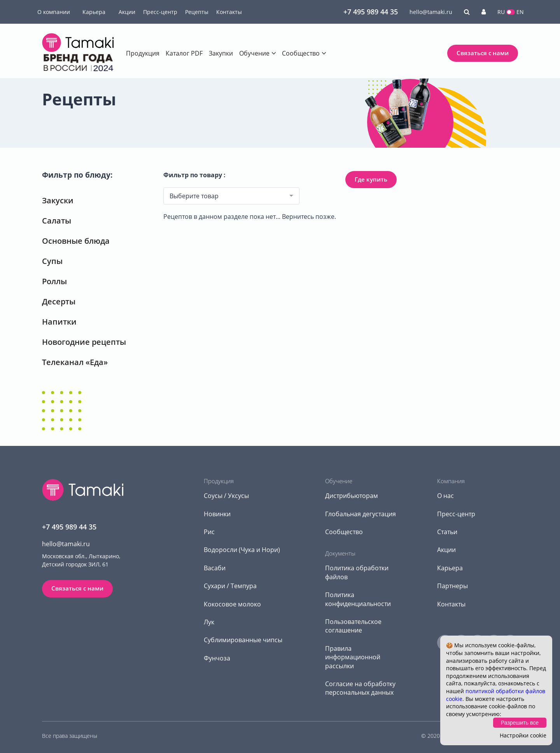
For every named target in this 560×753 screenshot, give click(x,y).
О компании (54, 12)
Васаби (215, 568)
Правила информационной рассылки (353, 657)
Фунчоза (217, 658)
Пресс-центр (160, 12)
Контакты (229, 12)
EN (520, 12)
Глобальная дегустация (360, 514)
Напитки (59, 322)
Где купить (371, 179)
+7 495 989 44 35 (371, 12)
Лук (209, 622)
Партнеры (452, 586)
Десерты (59, 301)
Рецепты (197, 12)
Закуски (58, 200)
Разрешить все (520, 723)
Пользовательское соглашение (353, 626)
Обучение (254, 53)
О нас (445, 496)
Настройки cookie (523, 735)
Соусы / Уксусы (226, 496)
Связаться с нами (483, 53)
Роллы (54, 281)
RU (501, 12)
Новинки (217, 514)
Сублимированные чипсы (243, 640)
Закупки (221, 53)
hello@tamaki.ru (431, 12)
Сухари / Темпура (230, 586)
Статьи (447, 532)
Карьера (94, 12)
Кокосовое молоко (232, 604)
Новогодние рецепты (84, 342)
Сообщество (301, 53)
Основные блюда (76, 241)
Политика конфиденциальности (358, 599)
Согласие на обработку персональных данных (360, 688)
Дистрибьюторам (352, 496)
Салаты (57, 221)
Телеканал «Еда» (75, 362)
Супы (52, 261)
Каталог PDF (184, 53)
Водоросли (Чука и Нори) (242, 550)
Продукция (143, 53)
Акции (127, 12)
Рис (209, 532)
